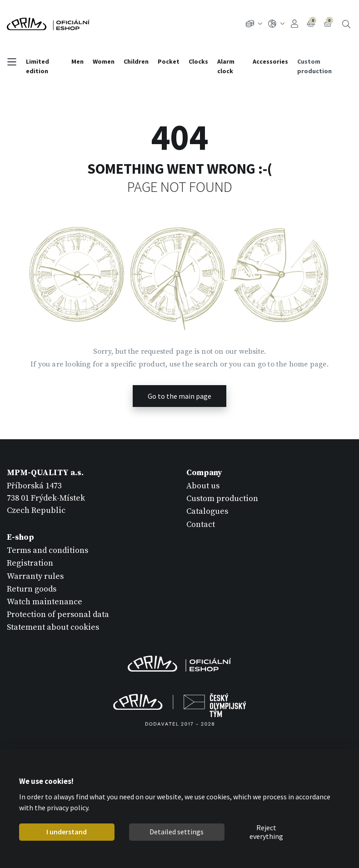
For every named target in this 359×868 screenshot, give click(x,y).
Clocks (198, 61)
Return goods (32, 589)
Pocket (169, 61)
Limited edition (37, 66)
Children (136, 61)
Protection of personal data (58, 615)
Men (77, 61)
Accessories (270, 61)
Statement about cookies (53, 627)
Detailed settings (177, 832)
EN (277, 24)
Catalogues (207, 511)
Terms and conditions (47, 550)
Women (104, 61)
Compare (312, 23)
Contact (201, 524)
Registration (30, 563)
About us (203, 486)
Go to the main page (179, 396)
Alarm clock (226, 66)
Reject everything (266, 832)
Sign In (294, 24)
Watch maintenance (45, 602)
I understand (67, 832)
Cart (329, 23)
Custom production (314, 66)
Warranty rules (35, 576)
